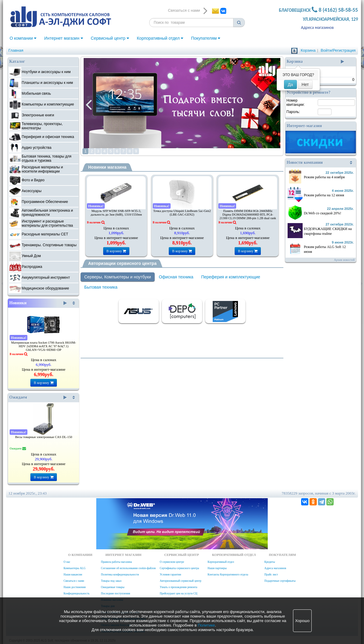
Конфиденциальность (76, 593)
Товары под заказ (111, 581)
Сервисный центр (110, 38)
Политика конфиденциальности (120, 575)
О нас (67, 562)
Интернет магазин (64, 38)
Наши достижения (74, 587)
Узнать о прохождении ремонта (179, 587)
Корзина (308, 50)
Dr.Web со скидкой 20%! (322, 213)
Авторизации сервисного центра (122, 263)
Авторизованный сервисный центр (180, 581)
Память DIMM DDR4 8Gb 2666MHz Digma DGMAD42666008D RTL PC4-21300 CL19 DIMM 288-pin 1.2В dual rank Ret (248, 216)
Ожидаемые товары (113, 587)
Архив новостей (344, 260)
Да (290, 84)
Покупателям (206, 38)
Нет (305, 84)
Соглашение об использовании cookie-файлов (128, 568)
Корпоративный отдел (160, 38)
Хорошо (302, 621)
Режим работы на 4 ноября (324, 177)
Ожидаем (38, 397)
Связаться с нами (74, 581)
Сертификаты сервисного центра (179, 568)
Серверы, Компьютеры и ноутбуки (118, 277)
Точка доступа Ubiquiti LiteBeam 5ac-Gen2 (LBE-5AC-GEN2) (182, 213)
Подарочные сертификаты (280, 581)
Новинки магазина (107, 167)
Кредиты (270, 562)
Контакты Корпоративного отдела (228, 575)
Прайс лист (271, 575)
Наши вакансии (73, 575)
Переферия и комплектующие (231, 277)
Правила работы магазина (116, 562)
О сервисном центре (172, 562)
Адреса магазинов (318, 28)
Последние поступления (115, 593)
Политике (206, 625)
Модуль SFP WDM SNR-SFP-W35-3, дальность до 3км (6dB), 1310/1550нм (116, 213)
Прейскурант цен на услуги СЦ (179, 593)
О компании (23, 38)
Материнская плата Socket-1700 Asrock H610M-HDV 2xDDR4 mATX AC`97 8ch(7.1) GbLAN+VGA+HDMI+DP (44, 346)
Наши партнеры (217, 568)
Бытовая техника (101, 287)
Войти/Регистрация (338, 50)
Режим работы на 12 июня (324, 195)
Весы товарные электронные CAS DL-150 (44, 437)
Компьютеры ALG (74, 568)
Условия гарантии (170, 575)
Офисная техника (176, 277)
